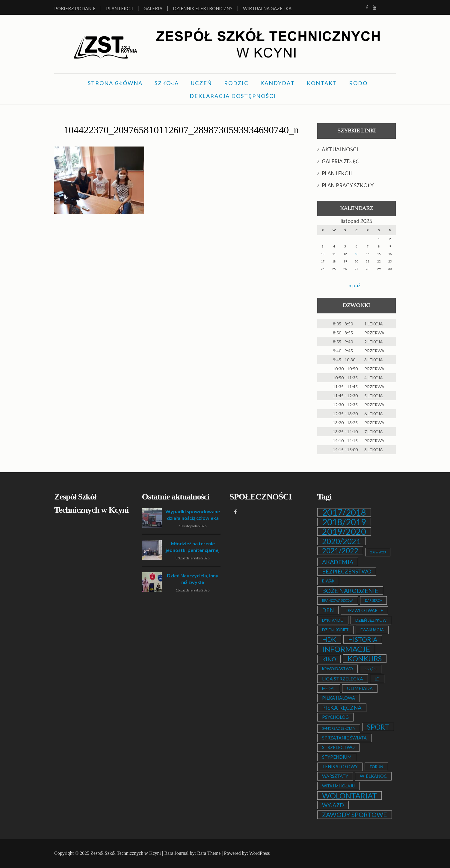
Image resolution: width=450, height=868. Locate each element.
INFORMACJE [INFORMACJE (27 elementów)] (346, 649)
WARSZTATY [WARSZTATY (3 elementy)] (335, 776)
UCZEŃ (201, 83)
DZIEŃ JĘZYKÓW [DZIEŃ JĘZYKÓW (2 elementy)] (371, 620)
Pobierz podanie (75, 9)
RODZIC (236, 83)
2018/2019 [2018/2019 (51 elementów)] (344, 522)
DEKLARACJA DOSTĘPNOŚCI (233, 96)
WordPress (260, 853)
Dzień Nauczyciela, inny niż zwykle (193, 578)
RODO (358, 83)
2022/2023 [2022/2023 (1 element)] (378, 552)
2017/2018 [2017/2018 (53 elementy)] (344, 512)
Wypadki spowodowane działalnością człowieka (193, 514)
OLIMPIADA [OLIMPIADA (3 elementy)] (360, 688)
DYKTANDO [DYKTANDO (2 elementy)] (333, 620)
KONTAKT (322, 83)
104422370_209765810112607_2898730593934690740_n (181, 129)
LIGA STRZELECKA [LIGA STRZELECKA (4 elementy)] (343, 678)
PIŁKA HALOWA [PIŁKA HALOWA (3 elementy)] (339, 698)
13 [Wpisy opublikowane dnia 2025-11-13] (357, 253)
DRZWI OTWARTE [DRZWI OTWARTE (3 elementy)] (364, 610)
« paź (355, 285)
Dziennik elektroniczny (203, 9)
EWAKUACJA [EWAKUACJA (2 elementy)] (372, 630)
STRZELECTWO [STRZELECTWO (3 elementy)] (338, 747)
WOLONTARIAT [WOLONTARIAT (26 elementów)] (349, 795)
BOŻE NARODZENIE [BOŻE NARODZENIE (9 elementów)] (350, 590)
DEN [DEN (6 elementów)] (328, 610)
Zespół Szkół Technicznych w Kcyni (126, 853)
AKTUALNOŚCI (340, 149)
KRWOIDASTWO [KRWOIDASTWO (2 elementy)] (337, 668)
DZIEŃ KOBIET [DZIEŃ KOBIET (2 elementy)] (335, 630)
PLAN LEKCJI (337, 173)
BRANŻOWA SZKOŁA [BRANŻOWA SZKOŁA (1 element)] (338, 600)
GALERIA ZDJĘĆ (340, 161)
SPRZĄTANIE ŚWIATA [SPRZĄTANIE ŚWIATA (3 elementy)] (344, 738)
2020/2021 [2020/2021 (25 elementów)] (341, 541)
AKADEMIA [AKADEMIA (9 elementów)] (338, 561)
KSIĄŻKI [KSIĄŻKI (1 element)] (371, 669)
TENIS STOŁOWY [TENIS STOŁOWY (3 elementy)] (340, 766)
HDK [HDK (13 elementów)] (329, 639)
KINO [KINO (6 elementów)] (329, 659)
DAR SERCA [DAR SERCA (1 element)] (373, 600)
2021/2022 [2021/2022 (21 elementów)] (340, 550)
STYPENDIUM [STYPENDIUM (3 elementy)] (337, 757)
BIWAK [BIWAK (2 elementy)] (328, 581)
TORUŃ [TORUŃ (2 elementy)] (376, 766)
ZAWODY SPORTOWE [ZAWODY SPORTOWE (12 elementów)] (355, 814)
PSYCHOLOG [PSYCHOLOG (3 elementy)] (335, 717)
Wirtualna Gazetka (267, 9)
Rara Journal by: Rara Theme (192, 853)
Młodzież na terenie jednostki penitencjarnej (193, 546)
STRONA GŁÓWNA (115, 83)
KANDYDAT (278, 83)
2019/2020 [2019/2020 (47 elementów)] (344, 531)
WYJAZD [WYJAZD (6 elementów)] (333, 805)
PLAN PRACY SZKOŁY (348, 185)
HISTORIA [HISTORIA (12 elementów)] (363, 639)
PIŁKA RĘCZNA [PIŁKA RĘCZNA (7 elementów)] (342, 707)
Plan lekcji (120, 9)
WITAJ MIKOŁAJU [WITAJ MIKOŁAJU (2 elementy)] (338, 786)
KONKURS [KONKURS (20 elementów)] (365, 658)
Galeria (153, 9)
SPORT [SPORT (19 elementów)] (378, 727)
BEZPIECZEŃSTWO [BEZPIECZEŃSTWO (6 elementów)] (347, 571)
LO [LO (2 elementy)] (377, 679)
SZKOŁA (167, 83)
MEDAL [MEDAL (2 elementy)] (329, 688)
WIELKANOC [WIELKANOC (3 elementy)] (373, 776)
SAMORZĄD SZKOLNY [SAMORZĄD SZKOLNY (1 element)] (339, 728)
